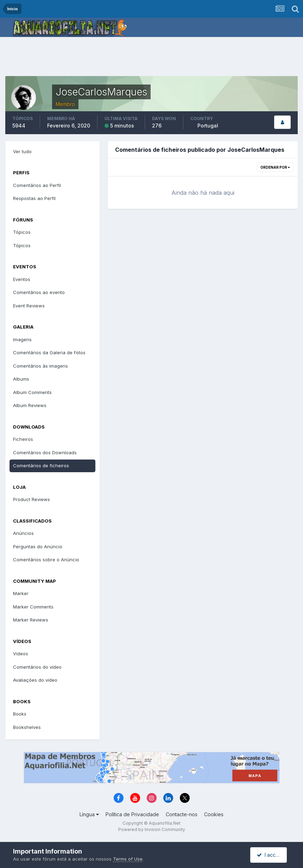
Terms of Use (128, 859)
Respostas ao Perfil (34, 198)
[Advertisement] (152, 58)
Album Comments (32, 392)
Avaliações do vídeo (35, 680)
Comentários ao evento (39, 292)
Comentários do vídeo (37, 667)
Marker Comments (33, 607)
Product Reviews (31, 499)
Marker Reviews (31, 620)
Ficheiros (23, 439)
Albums (21, 379)
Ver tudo (22, 151)
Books (20, 714)
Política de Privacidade (132, 814)
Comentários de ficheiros (41, 466)
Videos (21, 654)
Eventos (22, 279)
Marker (21, 593)
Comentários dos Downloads (45, 452)
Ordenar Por (275, 167)
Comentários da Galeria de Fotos (49, 352)
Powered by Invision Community (152, 829)
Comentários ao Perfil (37, 185)
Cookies (214, 814)
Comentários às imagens (40, 366)
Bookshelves (27, 727)
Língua (89, 814)
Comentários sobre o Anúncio (46, 560)
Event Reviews (29, 306)
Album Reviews (30, 405)
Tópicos (22, 232)
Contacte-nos (182, 814)
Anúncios (23, 533)
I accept (269, 855)
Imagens (22, 339)
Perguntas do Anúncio (38, 547)
